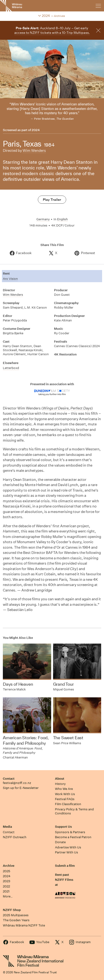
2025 (7, 871)
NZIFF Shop (12, 910)
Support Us (63, 827)
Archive (9, 866)
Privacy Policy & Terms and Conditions (74, 811)
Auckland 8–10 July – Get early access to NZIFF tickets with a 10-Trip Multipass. (52, 30)
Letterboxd (11, 368)
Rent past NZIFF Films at (64, 880)
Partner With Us (67, 852)
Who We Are (64, 789)
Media (7, 827)
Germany (43, 219)
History (60, 784)
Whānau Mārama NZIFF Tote (24, 925)
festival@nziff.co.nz (17, 783)
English (62, 219)
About (60, 779)
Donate (60, 842)
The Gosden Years (16, 920)
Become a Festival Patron (73, 837)
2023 (7, 881)
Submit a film (65, 866)
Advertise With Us (68, 847)
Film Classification (68, 804)
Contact (9, 779)
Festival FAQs (65, 799)
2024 (36, 130)
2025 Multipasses (16, 915)
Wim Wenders (34, 150)
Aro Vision (10, 279)
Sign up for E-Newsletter (21, 788)
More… (8, 896)
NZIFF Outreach (15, 837)
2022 (6, 886)
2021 (6, 891)
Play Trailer (52, 200)
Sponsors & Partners (70, 832)
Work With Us (65, 794)
